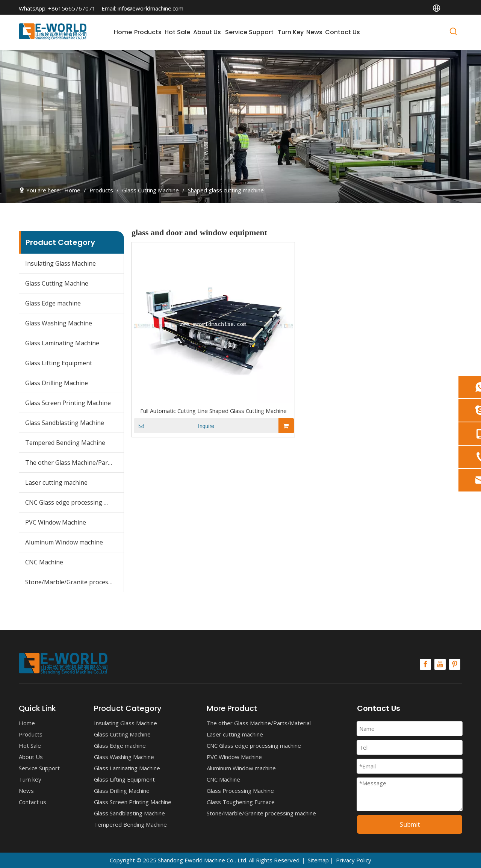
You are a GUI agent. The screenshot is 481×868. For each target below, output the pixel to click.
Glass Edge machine (53, 303)
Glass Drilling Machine (57, 383)
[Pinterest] (455, 664)
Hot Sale (30, 746)
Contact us (33, 802)
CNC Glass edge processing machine (74, 502)
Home (27, 723)
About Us (31, 757)
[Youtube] (440, 664)
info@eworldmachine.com (151, 8)
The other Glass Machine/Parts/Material (74, 463)
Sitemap (318, 860)
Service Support (39, 768)
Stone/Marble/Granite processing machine (74, 582)
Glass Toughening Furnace (241, 802)
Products (31, 734)
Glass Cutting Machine (57, 283)
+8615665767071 (72, 8)
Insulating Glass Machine (61, 263)
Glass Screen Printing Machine (68, 403)
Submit (410, 824)
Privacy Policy (354, 860)
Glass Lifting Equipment (59, 363)
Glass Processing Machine (240, 791)
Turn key (30, 779)
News (26, 791)
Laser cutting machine (56, 482)
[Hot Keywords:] (454, 33)
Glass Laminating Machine (62, 343)
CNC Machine (44, 562)
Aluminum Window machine (64, 542)
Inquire (174, 426)
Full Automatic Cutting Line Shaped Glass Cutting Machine (213, 411)
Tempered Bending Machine (65, 443)
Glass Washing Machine (59, 323)
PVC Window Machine (56, 522)
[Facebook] (425, 664)
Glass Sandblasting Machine (65, 423)
